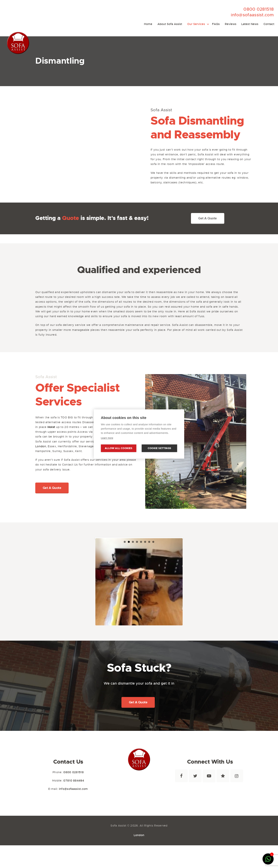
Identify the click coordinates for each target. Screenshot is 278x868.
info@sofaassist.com (252, 15)
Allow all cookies (119, 448)
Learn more (107, 438)
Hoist (51, 427)
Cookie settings (159, 448)
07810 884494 (74, 792)
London (41, 446)
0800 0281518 (259, 9)
